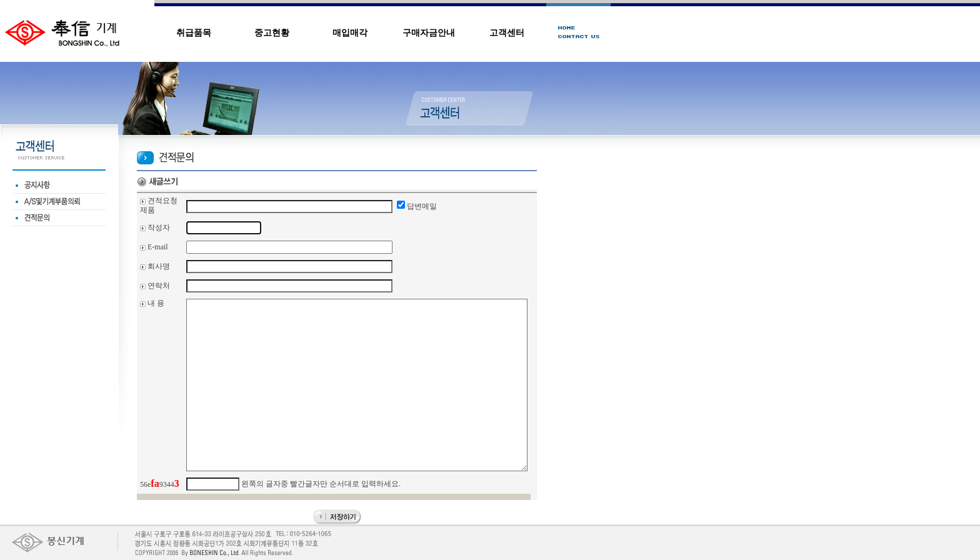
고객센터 (507, 33)
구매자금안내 (429, 33)
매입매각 (350, 33)
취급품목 (194, 33)
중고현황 (272, 33)
